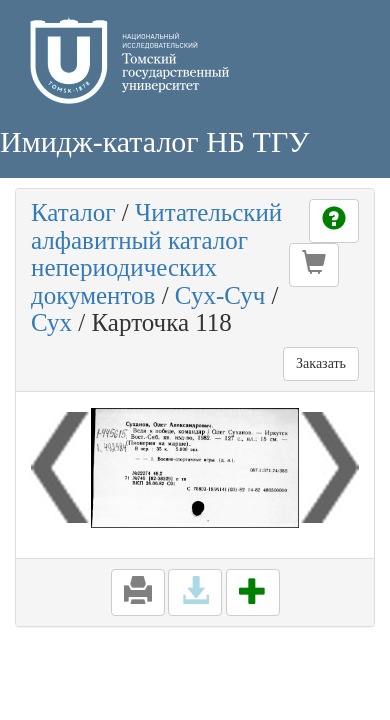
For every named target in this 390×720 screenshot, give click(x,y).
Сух (51, 322)
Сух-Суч (220, 295)
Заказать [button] (321, 363)
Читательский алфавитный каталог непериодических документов (156, 254)
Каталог (73, 212)
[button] (314, 265)
